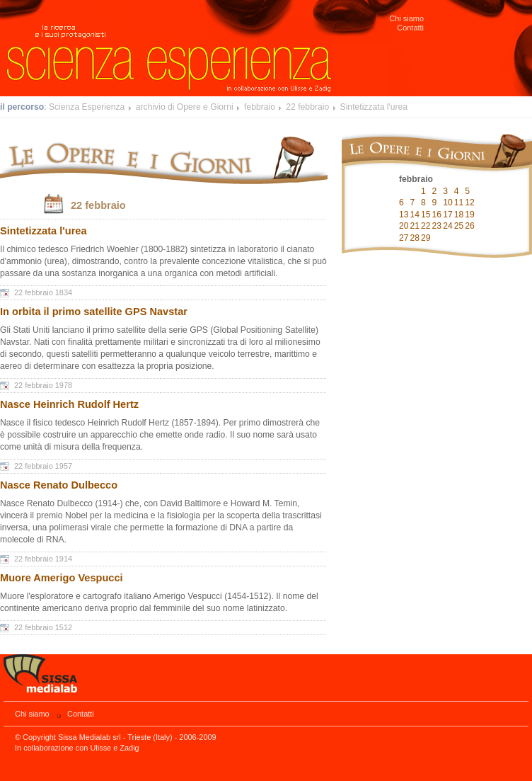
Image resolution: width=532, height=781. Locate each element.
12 (470, 203)
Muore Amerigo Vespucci (62, 578)
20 (404, 226)
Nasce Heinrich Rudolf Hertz (69, 404)
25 (459, 226)
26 (470, 226)
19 (470, 215)
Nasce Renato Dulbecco (59, 485)
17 (448, 215)
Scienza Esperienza (87, 107)
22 (426, 226)
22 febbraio (307, 107)
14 (415, 215)
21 (415, 226)
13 (404, 215)
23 (437, 226)
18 (459, 215)
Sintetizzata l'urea (374, 107)
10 (448, 203)
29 (426, 238)
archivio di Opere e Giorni (185, 107)
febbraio (260, 107)
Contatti (410, 28)
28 (415, 238)
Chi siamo (406, 18)
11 (459, 203)
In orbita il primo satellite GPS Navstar (94, 312)
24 (448, 226)
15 (426, 215)
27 (404, 238)
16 (437, 215)
